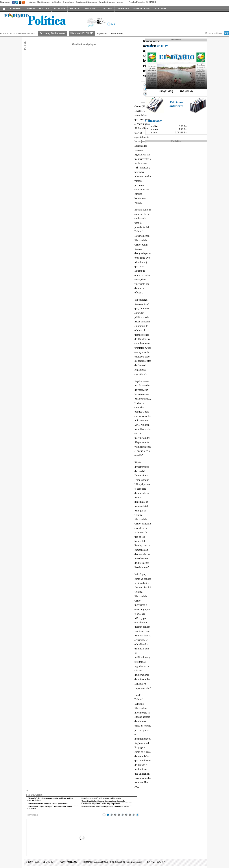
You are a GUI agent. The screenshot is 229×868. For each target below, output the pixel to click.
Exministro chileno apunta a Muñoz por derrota (47, 804)
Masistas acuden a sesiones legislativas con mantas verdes (105, 806)
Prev (104, 815)
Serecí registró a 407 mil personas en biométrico (101, 798)
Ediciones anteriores (176, 104)
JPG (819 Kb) (166, 91)
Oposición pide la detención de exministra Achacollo (103, 801)
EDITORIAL (16, 9)
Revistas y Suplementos (52, 33)
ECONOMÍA (60, 9)
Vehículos (57, 2)
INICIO (4, 9)
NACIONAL (91, 9)
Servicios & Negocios (86, 2)
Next (138, 815)
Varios (120, 2)
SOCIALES (161, 9)
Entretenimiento (107, 2)
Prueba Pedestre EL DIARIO (142, 2)
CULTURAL (107, 9)
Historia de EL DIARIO (82, 33)
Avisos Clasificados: (39, 2)
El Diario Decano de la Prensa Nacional (41, 20)
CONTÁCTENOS (69, 862)
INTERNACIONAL (142, 9)
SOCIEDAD (75, 9)
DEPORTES (123, 9)
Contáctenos (116, 34)
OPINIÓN (31, 9)
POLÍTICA (44, 9)
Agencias (102, 34)
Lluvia (92, 23)
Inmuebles (69, 2)
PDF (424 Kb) (187, 91)
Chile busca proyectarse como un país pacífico (101, 804)
